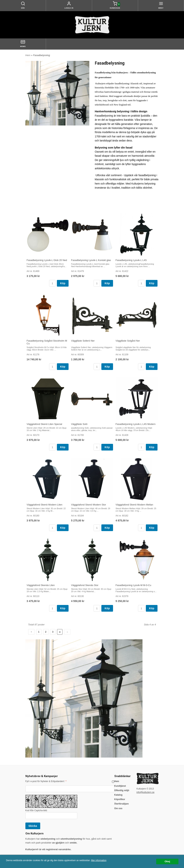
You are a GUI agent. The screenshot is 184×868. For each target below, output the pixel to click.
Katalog (118, 795)
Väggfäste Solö (79, 424)
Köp (63, 283)
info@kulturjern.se (146, 792)
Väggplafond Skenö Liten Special (44, 424)
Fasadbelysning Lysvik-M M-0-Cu (133, 585)
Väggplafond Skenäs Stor (85, 585)
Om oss (118, 808)
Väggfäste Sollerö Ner (83, 341)
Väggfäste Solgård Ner (128, 341)
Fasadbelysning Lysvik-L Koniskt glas (91, 260)
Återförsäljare (122, 804)
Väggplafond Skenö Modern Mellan (134, 505)
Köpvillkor (120, 799)
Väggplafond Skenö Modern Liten (45, 505)
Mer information (99, 860)
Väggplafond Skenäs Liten (41, 585)
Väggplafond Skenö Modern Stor (89, 505)
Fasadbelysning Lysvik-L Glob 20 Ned (47, 260)
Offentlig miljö (122, 790)
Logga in (69, 8)
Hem (28, 55)
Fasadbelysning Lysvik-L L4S (131, 260)
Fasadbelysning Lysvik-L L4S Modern (136, 424)
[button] (113, 782)
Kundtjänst (120, 786)
